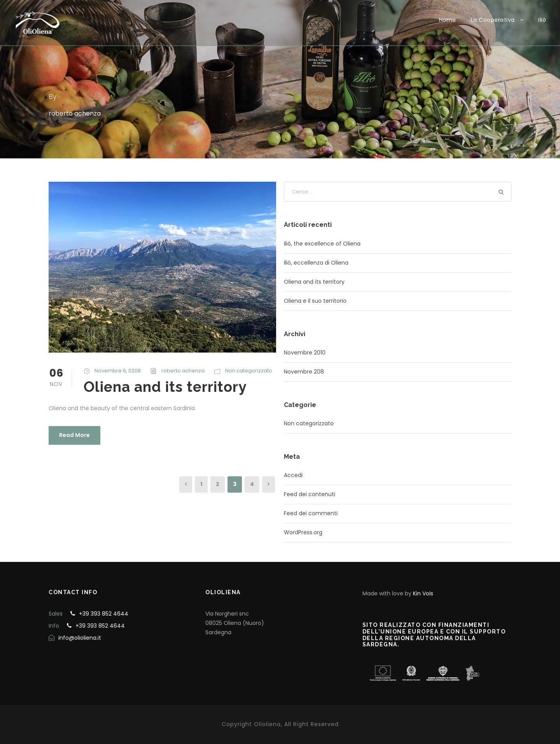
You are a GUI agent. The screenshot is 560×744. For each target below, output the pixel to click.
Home (448, 20)
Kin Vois (423, 593)
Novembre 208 (304, 372)
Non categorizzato (249, 371)
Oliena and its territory (165, 387)
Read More (74, 435)
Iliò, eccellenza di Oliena (316, 263)
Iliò (542, 20)
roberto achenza (183, 371)
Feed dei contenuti (310, 494)
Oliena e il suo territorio (315, 301)
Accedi (293, 475)
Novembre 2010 (305, 353)
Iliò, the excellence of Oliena (322, 244)
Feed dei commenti (311, 513)
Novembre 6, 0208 (118, 371)
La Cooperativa (493, 20)
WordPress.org (303, 532)
